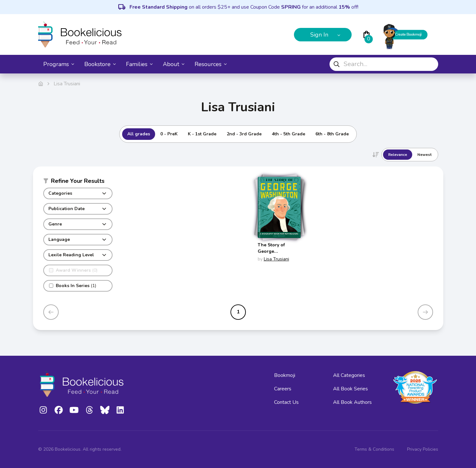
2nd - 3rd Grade (244, 134)
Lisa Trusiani (276, 259)
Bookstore (100, 64)
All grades (139, 134)
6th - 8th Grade (332, 134)
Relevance (398, 155)
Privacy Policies (423, 449)
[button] (78, 182)
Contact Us (286, 402)
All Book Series (351, 389)
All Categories (349, 375)
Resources (211, 64)
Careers (283, 389)
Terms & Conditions (374, 449)
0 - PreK (169, 134)
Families (139, 64)
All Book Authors (352, 402)
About (174, 64)
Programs (59, 64)
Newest (424, 155)
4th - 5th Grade (288, 134)
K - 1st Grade (202, 134)
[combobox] (384, 64)
